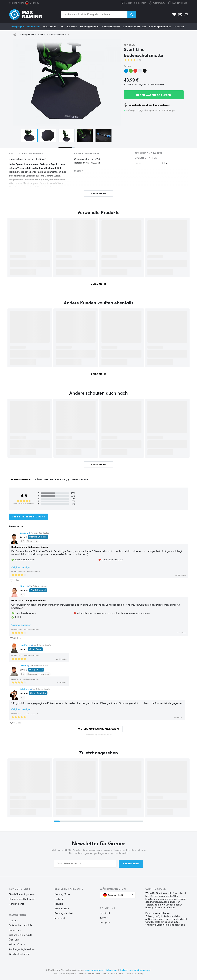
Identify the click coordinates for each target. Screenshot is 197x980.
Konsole (72, 27)
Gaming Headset (64, 913)
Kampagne (17, 27)
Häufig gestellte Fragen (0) (52, 480)
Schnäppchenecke (160, 27)
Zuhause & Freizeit (135, 27)
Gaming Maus (62, 894)
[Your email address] (85, 864)
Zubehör (42, 35)
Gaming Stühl (62, 909)
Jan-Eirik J (25, 645)
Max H (23, 586)
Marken (179, 27)
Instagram (106, 922)
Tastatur (59, 899)
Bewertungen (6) (21, 480)
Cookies (13, 921)
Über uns (14, 940)
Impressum (15, 930)
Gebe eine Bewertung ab (29, 517)
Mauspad (60, 918)
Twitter (104, 918)
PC (62, 27)
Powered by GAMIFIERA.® (99, 735)
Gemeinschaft (81, 480)
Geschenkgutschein (136, 3)
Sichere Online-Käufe (21, 935)
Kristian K (25, 689)
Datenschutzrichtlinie (21, 925)
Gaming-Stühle (89, 27)
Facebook (105, 913)
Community (157, 3)
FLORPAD (129, 45)
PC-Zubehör (50, 27)
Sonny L (24, 533)
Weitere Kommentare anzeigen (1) (99, 729)
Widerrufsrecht (17, 945)
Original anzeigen (21, 567)
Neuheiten (33, 27)
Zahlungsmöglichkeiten (22, 949)
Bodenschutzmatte (58, 35)
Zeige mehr (98, 284)
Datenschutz (112, 970)
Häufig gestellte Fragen (22, 899)
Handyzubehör (111, 27)
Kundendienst (179, 3)
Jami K (23, 666)
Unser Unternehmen (94, 970)
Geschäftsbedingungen (22, 894)
